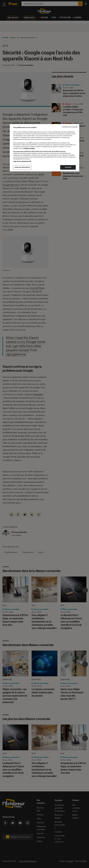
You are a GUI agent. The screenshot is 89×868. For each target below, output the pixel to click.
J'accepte (68, 167)
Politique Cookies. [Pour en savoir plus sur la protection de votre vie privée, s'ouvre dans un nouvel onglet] (29, 148)
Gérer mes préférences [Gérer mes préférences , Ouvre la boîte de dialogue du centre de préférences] (22, 167)
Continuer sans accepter (70, 127)
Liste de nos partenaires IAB (22, 161)
